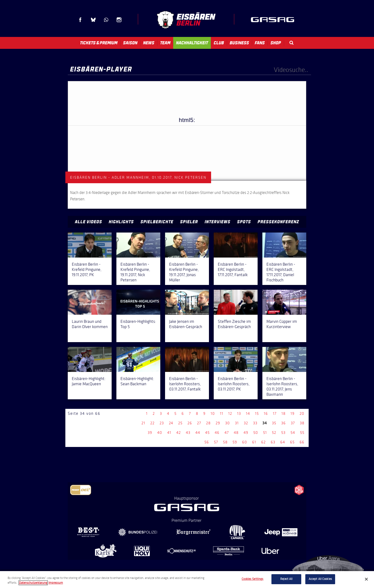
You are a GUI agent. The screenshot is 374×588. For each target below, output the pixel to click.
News (149, 43)
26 (190, 423)
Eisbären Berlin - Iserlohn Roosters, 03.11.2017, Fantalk (185, 384)
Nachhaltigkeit (192, 43)
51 (265, 433)
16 (266, 413)
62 (263, 442)
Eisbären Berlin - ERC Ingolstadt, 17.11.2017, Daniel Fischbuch (281, 272)
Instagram (119, 20)
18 (283, 413)
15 (257, 413)
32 (246, 423)
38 (302, 423)
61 (254, 442)
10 (213, 413)
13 (239, 413)
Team (165, 43)
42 (179, 433)
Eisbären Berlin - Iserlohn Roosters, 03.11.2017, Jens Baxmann (282, 386)
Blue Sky (93, 20)
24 (171, 423)
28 (208, 423)
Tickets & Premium (99, 43)
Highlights (121, 222)
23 (162, 423)
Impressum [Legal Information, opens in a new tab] (56, 583)
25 (180, 423)
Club (219, 43)
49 (246, 433)
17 (275, 413)
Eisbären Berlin (186, 20)
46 (217, 433)
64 (283, 442)
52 (274, 433)
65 (292, 442)
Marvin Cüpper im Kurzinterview (282, 324)
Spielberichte (157, 222)
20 (302, 413)
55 (302, 433)
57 (216, 442)
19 (293, 413)
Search (291, 43)
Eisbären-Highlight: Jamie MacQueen (89, 381)
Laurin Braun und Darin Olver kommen (90, 324)
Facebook (80, 20)
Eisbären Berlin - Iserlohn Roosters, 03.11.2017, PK (234, 384)
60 (245, 442)
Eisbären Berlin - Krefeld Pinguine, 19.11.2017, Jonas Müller (184, 272)
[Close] (366, 579)
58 (225, 442)
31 (237, 423)
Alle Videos (88, 222)
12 (230, 413)
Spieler (189, 222)
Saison (130, 43)
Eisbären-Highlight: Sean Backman (137, 381)
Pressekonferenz (278, 222)
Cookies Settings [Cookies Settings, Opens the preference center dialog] (252, 579)
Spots (244, 222)
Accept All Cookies (320, 579)
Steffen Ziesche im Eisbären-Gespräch (234, 324)
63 (273, 442)
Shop (276, 43)
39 (150, 433)
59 (235, 442)
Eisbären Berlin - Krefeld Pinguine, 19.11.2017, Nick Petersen (135, 272)
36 (283, 423)
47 (227, 433)
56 (207, 442)
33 (255, 423)
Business (239, 43)
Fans (260, 43)
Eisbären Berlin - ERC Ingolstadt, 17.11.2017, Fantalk (233, 269)
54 (293, 433)
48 (236, 433)
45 (207, 433)
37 (293, 423)
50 (256, 433)
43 (188, 433)
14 (248, 413)
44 (198, 433)
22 (152, 423)
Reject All (286, 579)
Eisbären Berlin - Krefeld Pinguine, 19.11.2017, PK (87, 269)
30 (228, 423)
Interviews (218, 222)
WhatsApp (106, 20)
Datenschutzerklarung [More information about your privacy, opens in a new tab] (33, 583)
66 (302, 442)
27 (199, 423)
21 (143, 423)
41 (169, 433)
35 (274, 423)
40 (160, 433)
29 (218, 423)
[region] (187, 580)
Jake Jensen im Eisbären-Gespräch (186, 324)
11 (222, 413)
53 (283, 433)
